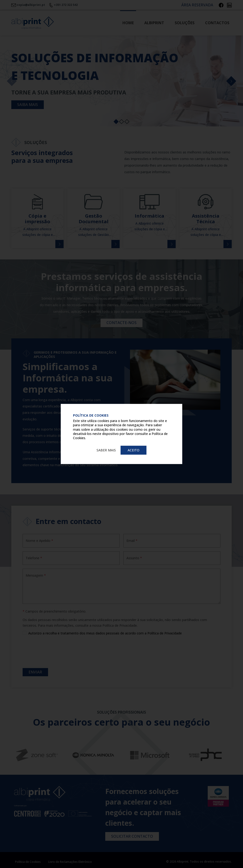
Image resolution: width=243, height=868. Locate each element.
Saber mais (106, 450)
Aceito (134, 450)
